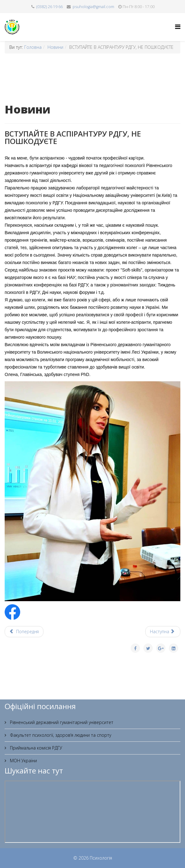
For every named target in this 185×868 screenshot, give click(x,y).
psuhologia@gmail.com (93, 7)
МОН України (23, 761)
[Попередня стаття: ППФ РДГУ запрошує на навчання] (24, 632)
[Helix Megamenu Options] (178, 27)
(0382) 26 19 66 (50, 7)
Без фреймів (92, 812)
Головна (33, 47)
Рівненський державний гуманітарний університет (61, 722)
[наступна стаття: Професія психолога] (163, 632)
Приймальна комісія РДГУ (35, 748)
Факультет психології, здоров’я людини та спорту (60, 735)
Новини (55, 47)
